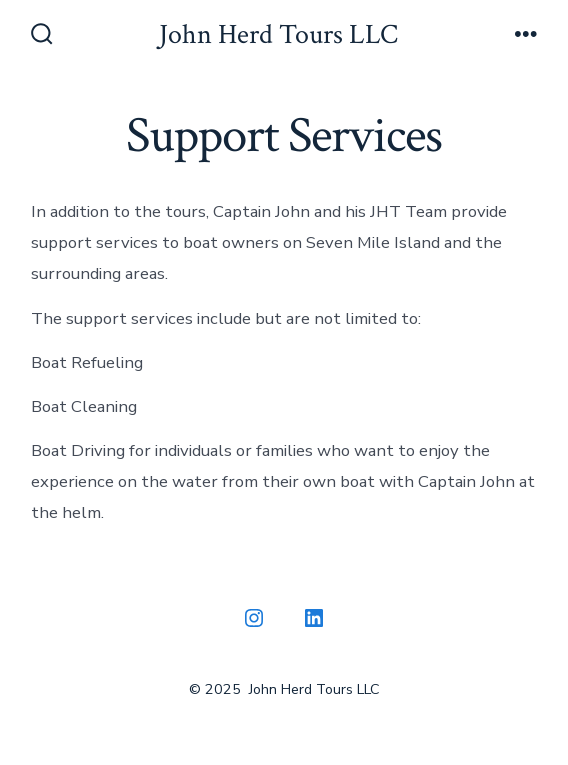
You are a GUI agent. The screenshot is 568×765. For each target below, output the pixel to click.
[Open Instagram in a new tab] (254, 618)
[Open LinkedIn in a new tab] (314, 618)
